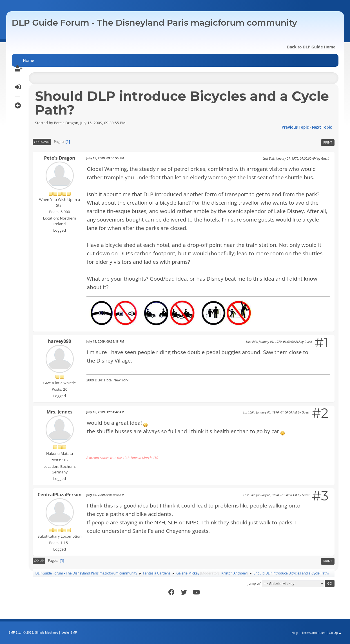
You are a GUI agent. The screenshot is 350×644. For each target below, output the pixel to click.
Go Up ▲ (335, 633)
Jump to (254, 583)
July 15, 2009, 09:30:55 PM (105, 158)
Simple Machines (46, 632)
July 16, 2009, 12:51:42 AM (105, 412)
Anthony (240, 573)
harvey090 (59, 341)
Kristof (227, 573)
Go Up (39, 561)
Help (295, 633)
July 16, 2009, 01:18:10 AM (105, 495)
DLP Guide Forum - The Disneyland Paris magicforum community (154, 23)
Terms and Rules (314, 633)
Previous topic (295, 127)
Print (328, 142)
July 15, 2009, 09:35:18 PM (105, 341)
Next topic (322, 127)
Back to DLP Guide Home (311, 47)
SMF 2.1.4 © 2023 (21, 632)
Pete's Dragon (59, 158)
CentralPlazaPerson (60, 495)
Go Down (42, 142)
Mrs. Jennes (59, 412)
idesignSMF (69, 632)
